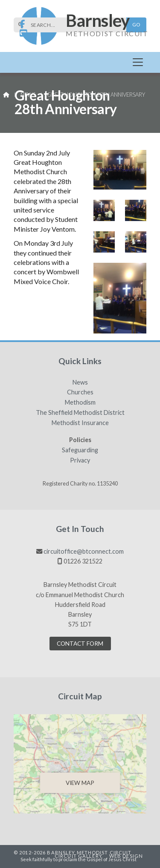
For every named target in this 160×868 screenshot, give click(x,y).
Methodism (80, 402)
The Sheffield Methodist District (80, 413)
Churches (80, 392)
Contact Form (80, 644)
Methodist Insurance (80, 423)
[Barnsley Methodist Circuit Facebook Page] (22, 24)
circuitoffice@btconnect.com (84, 551)
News (28, 95)
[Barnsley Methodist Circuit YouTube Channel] (23, 33)
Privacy (80, 460)
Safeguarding (80, 450)
